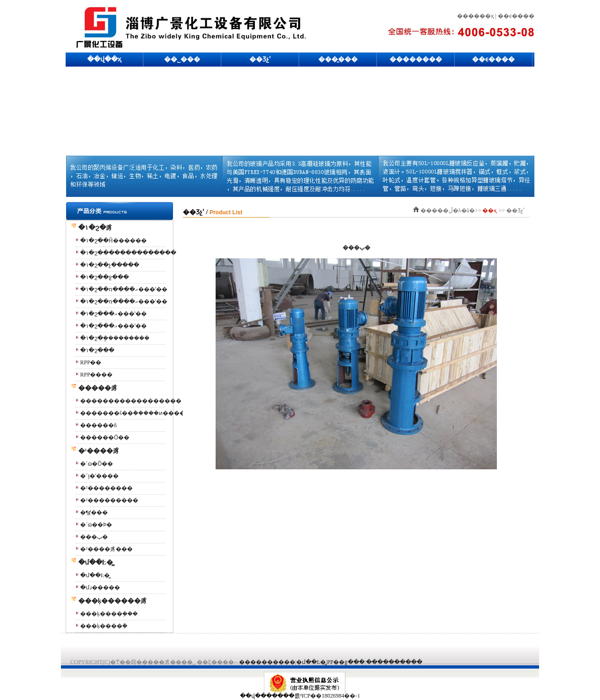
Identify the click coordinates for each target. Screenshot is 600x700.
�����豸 (94, 388)
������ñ (98, 425)
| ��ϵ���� (514, 16)
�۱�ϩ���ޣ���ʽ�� (113, 314)
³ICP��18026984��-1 (330, 696)
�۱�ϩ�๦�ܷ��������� (115, 338)
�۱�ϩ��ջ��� (105, 277)
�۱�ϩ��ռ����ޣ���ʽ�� (124, 289)
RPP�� (91, 362)
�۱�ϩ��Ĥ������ (113, 241)
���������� (267, 662)
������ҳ (476, 16)
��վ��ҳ (104, 59)
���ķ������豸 (109, 601)
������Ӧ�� (105, 437)
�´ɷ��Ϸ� (96, 525)
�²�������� (106, 488)
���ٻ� (94, 537)
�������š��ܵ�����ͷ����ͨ (133, 413)
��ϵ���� (493, 59)
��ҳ (489, 211)
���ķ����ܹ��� (109, 614)
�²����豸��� (106, 549)
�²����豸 (95, 451)
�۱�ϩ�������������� (128, 253)
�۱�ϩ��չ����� (110, 265)
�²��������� (109, 500)
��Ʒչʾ (260, 59)
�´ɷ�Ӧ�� (97, 464)
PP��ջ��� (346, 662)
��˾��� (182, 59)
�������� (416, 59)
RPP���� (96, 375)
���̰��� (338, 59)
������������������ (131, 401)
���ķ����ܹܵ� (104, 626)
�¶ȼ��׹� (94, 512)
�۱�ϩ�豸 (92, 228)
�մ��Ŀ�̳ (92, 562)
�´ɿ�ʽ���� (99, 476)
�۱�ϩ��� (97, 350)
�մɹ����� (100, 587)
